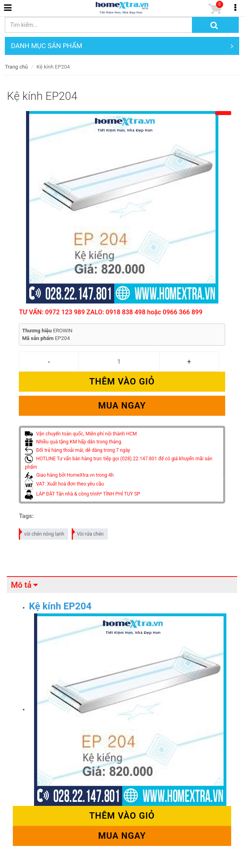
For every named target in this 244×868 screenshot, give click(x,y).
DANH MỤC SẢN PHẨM (122, 46)
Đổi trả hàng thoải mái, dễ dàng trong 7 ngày (78, 450)
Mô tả (21, 585)
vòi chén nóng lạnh (42, 533)
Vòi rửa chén (88, 533)
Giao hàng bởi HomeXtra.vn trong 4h (69, 475)
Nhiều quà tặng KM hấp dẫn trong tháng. (74, 442)
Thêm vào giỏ (122, 381)
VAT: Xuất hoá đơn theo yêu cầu (64, 484)
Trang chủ (16, 67)
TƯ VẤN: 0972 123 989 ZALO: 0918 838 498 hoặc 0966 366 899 (111, 312)
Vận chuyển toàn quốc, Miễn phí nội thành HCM (81, 434)
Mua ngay (122, 406)
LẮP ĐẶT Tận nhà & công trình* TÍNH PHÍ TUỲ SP (82, 494)
